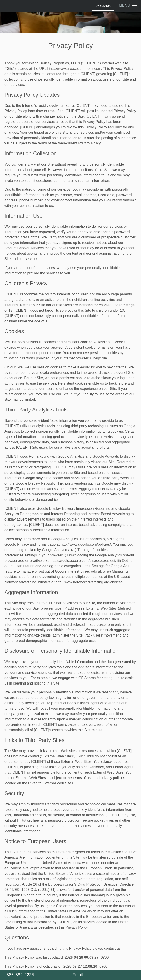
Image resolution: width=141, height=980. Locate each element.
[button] (103, 6)
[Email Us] (77, 975)
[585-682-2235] (38, 975)
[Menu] (128, 5)
